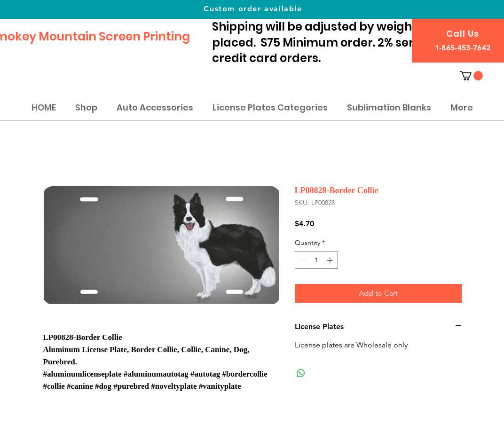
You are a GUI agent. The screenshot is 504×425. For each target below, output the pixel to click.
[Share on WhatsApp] (301, 373)
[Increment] (331, 260)
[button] (471, 76)
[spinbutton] (316, 260)
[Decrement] (302, 260)
